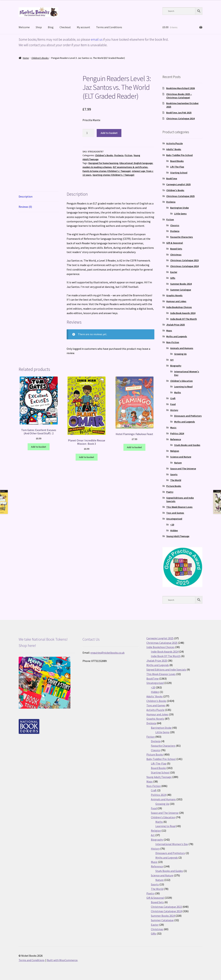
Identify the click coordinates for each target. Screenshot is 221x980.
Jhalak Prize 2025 (176, 325)
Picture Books (174, 486)
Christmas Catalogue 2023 (184, 260)
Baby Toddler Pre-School (179, 155)
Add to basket (109, 133)
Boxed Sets (176, 249)
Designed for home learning (103, 163)
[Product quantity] (88, 133)
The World (176, 480)
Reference (176, 439)
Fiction (128, 155)
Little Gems (180, 214)
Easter (174, 272)
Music (173, 428)
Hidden (174, 530)
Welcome (24, 27)
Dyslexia (119, 155)
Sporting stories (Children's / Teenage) (113, 175)
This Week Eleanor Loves (179, 507)
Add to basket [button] (39, 447)
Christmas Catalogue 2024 (180, 118)
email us (97, 39)
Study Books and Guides (187, 445)
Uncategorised (174, 519)
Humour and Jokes (176, 301)
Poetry (170, 492)
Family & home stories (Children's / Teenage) (107, 171)
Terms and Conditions (109, 27)
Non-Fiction (173, 342)
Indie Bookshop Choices (179, 307)
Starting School (179, 173)
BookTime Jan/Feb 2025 (179, 113)
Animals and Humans (182, 348)
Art (172, 360)
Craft (173, 398)
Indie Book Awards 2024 (183, 313)
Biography (176, 366)
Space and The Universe (183, 469)
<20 (172, 525)
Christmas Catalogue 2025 (180, 196)
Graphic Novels (174, 295)
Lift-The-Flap (177, 167)
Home (26, 58)
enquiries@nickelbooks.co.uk (107, 653)
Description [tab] (26, 196)
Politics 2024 (177, 433)
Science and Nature (181, 457)
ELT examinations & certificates (130, 167)
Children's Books (40, 58)
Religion (175, 451)
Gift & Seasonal (175, 243)
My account (83, 27)
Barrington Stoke (179, 208)
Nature (178, 463)
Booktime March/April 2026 (181, 88)
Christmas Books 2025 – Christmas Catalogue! (179, 96)
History (174, 410)
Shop (39, 27)
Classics (175, 225)
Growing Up (180, 354)
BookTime (172, 178)
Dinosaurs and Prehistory (188, 416)
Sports (174, 474)
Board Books (177, 161)
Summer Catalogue (181, 290)
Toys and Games (175, 513)
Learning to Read (183, 387)
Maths (178, 392)
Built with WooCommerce (62, 960)
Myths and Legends (177, 336)
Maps (169, 331)
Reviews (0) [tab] (25, 207)
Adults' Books (174, 149)
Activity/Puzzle (174, 143)
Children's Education (181, 381)
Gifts (173, 278)
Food (173, 404)
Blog (51, 27)
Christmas (176, 255)
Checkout (65, 27)
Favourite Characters (182, 237)
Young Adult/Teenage (178, 536)
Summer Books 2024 (181, 284)
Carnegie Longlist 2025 (178, 184)
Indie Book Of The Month (184, 319)
